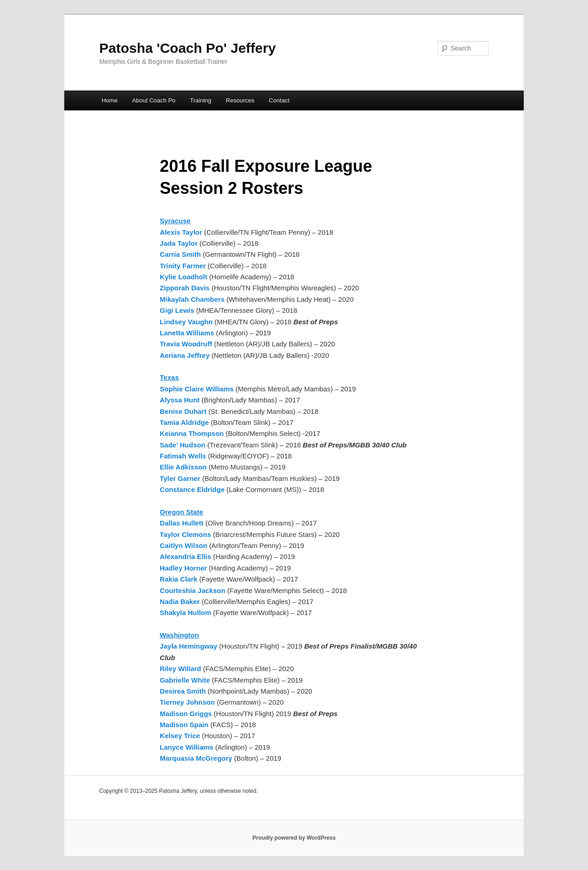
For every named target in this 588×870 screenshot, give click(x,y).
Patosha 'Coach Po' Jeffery (187, 48)
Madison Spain (185, 725)
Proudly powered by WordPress (294, 838)
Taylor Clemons (185, 534)
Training (201, 100)
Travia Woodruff (187, 344)
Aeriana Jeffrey (186, 355)
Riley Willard (181, 669)
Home (110, 100)
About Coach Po (154, 100)
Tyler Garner (180, 478)
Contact (279, 100)
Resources (240, 100)
